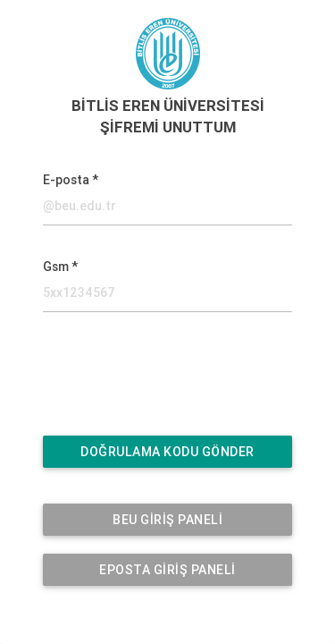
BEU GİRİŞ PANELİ (167, 520)
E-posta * (71, 180)
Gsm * (60, 267)
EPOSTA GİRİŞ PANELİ (167, 570)
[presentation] (154, 383)
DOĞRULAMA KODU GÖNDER (167, 452)
